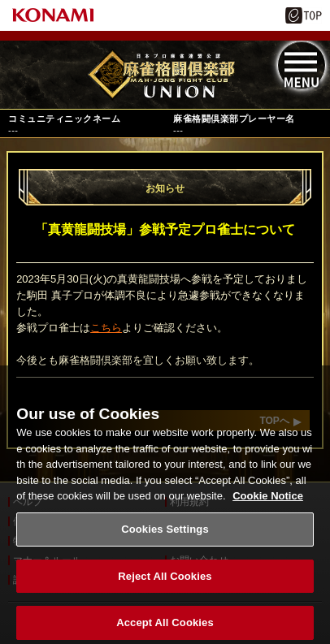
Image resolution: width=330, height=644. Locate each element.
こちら (106, 328)
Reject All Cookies (165, 582)
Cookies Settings (165, 535)
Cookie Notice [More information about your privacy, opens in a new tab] (268, 502)
